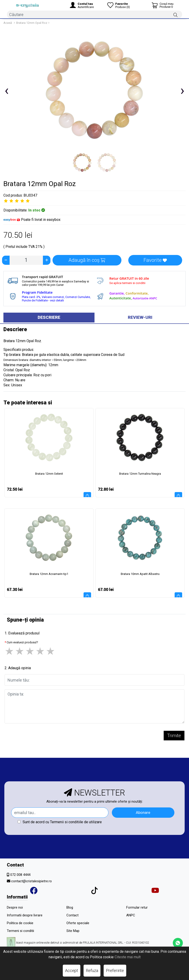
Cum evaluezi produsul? (22, 642)
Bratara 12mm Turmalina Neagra (140, 474)
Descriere (49, 317)
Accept (72, 971)
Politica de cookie (20, 923)
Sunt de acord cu (60, 822)
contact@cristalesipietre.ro (31, 881)
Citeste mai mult (128, 957)
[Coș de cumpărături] (163, 5)
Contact (72, 915)
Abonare (143, 812)
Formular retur (137, 907)
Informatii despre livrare (25, 915)
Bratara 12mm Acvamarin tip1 (49, 574)
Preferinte (115, 971)
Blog (70, 907)
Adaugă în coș (87, 260)
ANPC (131, 915)
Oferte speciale (78, 923)
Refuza (92, 971)
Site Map (73, 931)
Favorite (155, 260)
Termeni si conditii (20, 931)
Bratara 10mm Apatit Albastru (140, 574)
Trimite (174, 736)
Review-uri (140, 317)
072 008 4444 (20, 875)
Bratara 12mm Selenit (49, 474)
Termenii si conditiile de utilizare (76, 822)
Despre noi (15, 907)
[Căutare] (176, 15)
